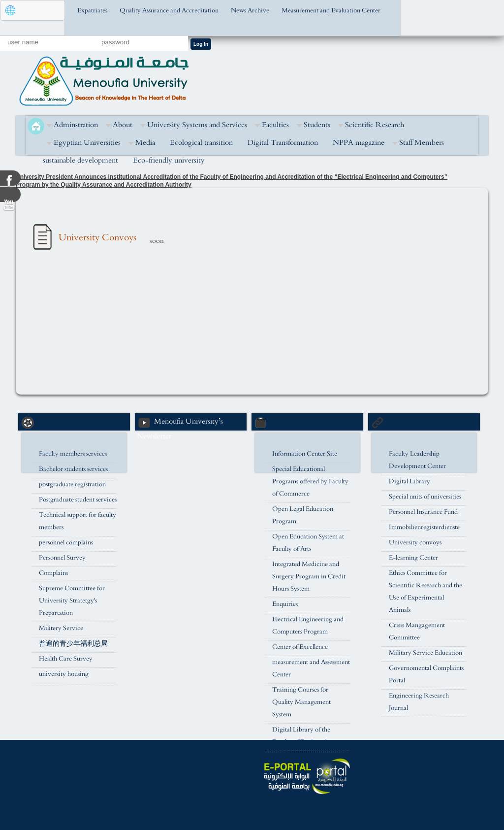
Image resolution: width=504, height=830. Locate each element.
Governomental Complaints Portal (426, 674)
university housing (64, 674)
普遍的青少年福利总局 (73, 644)
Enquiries (285, 604)
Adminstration (76, 125)
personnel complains (66, 543)
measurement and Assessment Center (311, 668)
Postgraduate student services (78, 500)
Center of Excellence (300, 647)
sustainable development (80, 160)
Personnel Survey (62, 558)
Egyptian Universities (87, 143)
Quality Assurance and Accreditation (169, 11)
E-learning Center (413, 558)
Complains (53, 573)
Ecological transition (201, 143)
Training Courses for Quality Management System (301, 702)
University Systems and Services (197, 125)
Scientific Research (375, 125)
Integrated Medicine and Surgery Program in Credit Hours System (309, 577)
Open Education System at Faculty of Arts (308, 543)
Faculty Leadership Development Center (417, 460)
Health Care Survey (66, 659)
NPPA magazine (359, 143)
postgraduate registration (72, 484)
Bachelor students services (73, 469)
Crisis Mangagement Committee (417, 631)
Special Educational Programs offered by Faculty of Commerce (310, 481)
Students (317, 125)
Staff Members (422, 143)
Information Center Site (305, 454)
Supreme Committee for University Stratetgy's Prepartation (72, 601)
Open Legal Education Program (303, 515)
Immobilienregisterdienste (424, 527)
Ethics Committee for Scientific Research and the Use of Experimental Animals (425, 592)
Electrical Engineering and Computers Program (308, 626)
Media (145, 143)
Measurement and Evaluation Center (331, 11)
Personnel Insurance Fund (423, 512)
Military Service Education (425, 653)
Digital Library (409, 481)
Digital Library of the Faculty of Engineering (303, 736)
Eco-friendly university (169, 160)
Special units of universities (425, 497)
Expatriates (92, 11)
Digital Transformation (283, 143)
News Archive (250, 11)
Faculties (275, 125)
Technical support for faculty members (78, 521)
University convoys (415, 543)
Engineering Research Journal (419, 702)
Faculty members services (73, 454)
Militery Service (61, 628)
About (123, 125)
